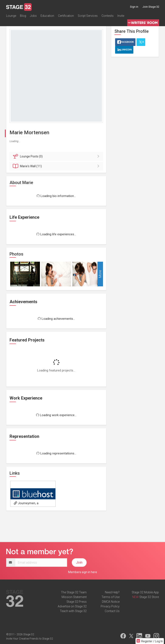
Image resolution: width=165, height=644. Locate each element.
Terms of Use (111, 597)
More (100, 274)
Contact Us (112, 611)
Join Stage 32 (151, 7)
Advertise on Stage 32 (72, 606)
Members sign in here (83, 572)
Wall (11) (57, 166)
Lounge (11, 16)
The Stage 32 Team (74, 592)
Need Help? (112, 592)
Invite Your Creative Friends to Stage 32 (30, 639)
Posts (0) (57, 156)
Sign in (134, 7)
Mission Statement (74, 597)
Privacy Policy (110, 606)
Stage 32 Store (149, 597)
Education (47, 16)
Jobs (33, 16)
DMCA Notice (111, 602)
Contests (108, 16)
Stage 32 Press (77, 602)
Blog (23, 16)
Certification (66, 16)
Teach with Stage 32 (73, 611)
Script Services (88, 16)
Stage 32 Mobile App (145, 592)
